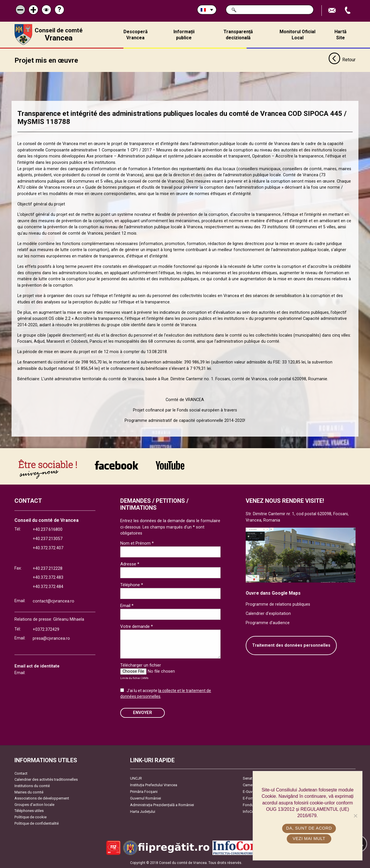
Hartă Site (341, 35)
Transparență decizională (238, 35)
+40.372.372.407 (48, 548)
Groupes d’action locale (34, 805)
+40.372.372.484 (48, 587)
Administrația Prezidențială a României (162, 805)
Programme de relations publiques (278, 604)
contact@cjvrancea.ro (53, 601)
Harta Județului (143, 812)
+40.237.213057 (48, 539)
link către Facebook (116, 465)
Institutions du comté (32, 786)
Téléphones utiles (29, 811)
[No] (355, 816)
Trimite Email (333, 11)
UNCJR (136, 778)
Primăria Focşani (144, 792)
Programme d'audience (268, 623)
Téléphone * (132, 585)
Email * (127, 606)
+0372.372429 (46, 629)
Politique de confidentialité (37, 823)
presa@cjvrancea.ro (51, 638)
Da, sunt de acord (309, 828)
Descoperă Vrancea (136, 35)
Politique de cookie (30, 817)
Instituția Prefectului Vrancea (154, 785)
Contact (21, 773)
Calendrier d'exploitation (268, 614)
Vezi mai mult (309, 839)
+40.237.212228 (48, 569)
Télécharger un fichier (141, 665)
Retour (342, 60)
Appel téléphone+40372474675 (348, 11)
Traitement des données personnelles (291, 645)
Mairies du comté (29, 792)
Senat (248, 778)
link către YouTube (170, 465)
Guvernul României (146, 798)
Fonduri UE (252, 805)
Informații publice (184, 35)
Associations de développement (42, 798)
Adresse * (130, 564)
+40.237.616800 (48, 529)
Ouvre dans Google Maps (273, 593)
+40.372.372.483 (48, 577)
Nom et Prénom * (137, 543)
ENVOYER (143, 713)
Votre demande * (137, 626)
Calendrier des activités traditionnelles (46, 779)
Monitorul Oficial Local (297, 35)
